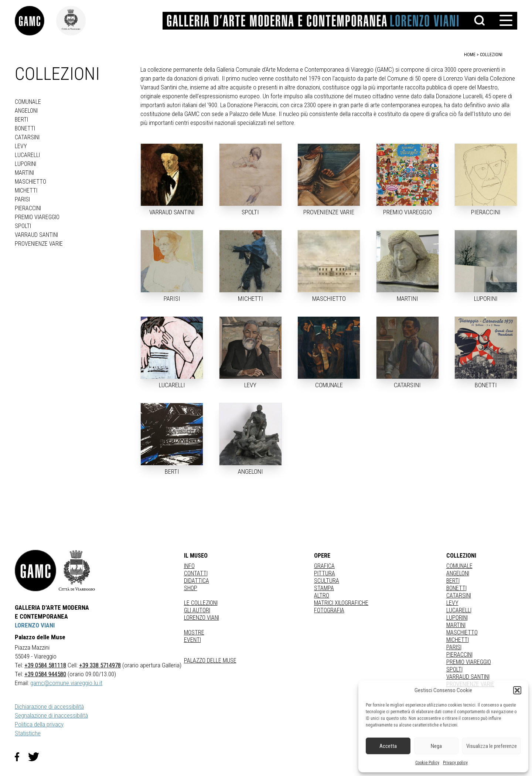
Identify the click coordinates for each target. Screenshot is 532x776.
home (470, 55)
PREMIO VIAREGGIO (37, 217)
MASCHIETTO (30, 182)
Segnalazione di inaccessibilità (51, 715)
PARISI (22, 199)
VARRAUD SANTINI (36, 235)
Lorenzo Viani (202, 618)
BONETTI (25, 128)
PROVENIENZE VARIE (39, 244)
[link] (35, 21)
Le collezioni (201, 603)
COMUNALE (28, 102)
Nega (436, 746)
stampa (324, 588)
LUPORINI (25, 164)
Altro (322, 595)
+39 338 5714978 (100, 665)
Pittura (325, 573)
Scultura (327, 581)
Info (189, 566)
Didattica (197, 581)
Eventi (192, 640)
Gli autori (197, 610)
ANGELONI (26, 111)
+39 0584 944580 (45, 674)
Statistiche (28, 733)
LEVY (21, 146)
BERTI (21, 120)
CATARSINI (27, 137)
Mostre (194, 632)
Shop (191, 588)
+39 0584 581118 (45, 665)
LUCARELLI (27, 155)
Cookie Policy (427, 763)
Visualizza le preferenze (492, 746)
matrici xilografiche (341, 603)
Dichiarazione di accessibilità (49, 707)
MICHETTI (26, 190)
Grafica (324, 566)
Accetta (388, 746)
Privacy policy (455, 763)
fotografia (329, 610)
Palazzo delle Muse (210, 661)
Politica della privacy (39, 724)
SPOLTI (23, 226)
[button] (517, 690)
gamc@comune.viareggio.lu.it (66, 683)
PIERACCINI (28, 208)
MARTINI (24, 173)
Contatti (196, 573)
